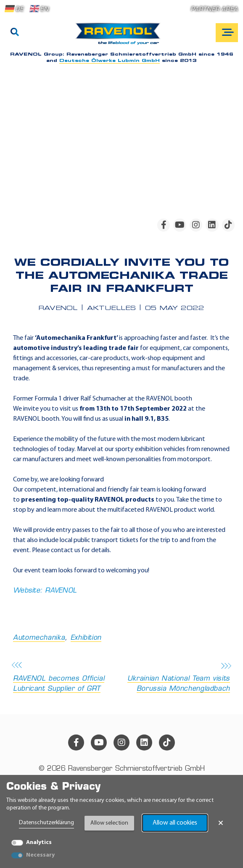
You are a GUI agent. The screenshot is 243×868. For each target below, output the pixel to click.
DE (14, 9)
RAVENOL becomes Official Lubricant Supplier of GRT (65, 678)
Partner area (214, 9)
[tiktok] (228, 225)
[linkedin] (212, 225)
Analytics (39, 843)
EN (39, 9)
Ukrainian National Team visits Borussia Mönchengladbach (178, 678)
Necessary (40, 855)
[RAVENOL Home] (120, 37)
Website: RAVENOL (45, 591)
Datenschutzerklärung (46, 823)
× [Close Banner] (221, 823)
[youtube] (180, 225)
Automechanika (39, 638)
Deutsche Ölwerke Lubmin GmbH (110, 61)
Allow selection (109, 823)
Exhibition (86, 638)
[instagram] (196, 225)
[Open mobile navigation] (227, 33)
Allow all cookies (175, 823)
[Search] (15, 33)
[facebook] (164, 225)
